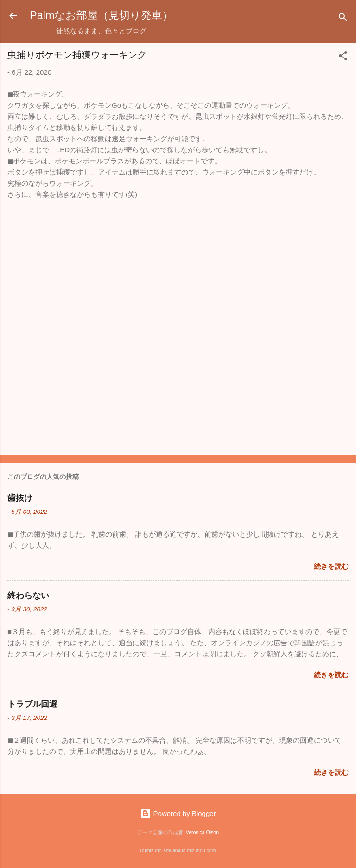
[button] (343, 57)
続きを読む (331, 566)
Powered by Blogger (178, 813)
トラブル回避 (32, 704)
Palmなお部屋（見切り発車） (101, 15)
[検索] (343, 19)
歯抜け (20, 498)
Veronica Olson (202, 832)
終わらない (28, 596)
